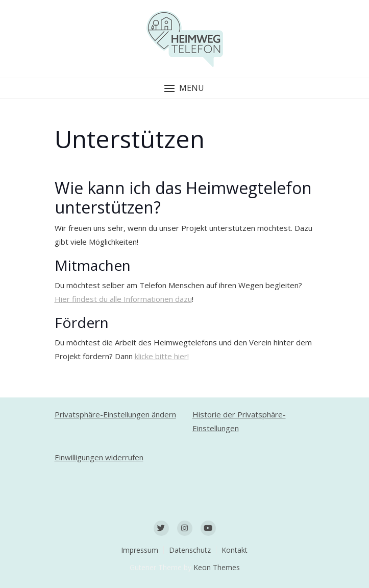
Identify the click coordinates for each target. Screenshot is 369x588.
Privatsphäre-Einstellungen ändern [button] (115, 414)
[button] (184, 88)
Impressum (140, 550)
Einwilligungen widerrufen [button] (99, 457)
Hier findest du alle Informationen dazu (123, 299)
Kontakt (235, 550)
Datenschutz (190, 550)
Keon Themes (217, 567)
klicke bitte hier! (162, 356)
